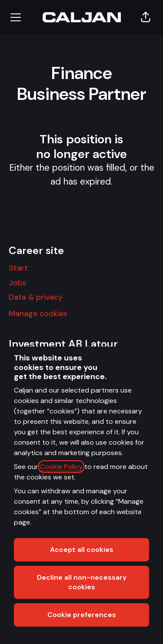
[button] (146, 17)
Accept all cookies (82, 550)
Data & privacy (36, 297)
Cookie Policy (61, 467)
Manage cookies (38, 314)
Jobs (17, 283)
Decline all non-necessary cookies (82, 582)
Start (18, 268)
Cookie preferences (82, 615)
